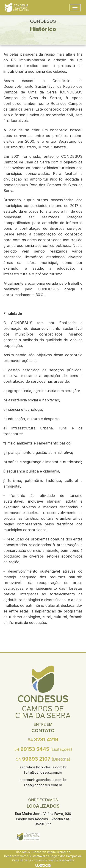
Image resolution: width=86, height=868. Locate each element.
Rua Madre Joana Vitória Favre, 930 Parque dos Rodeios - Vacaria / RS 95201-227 (43, 819)
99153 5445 (43, 749)
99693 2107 (43, 759)
